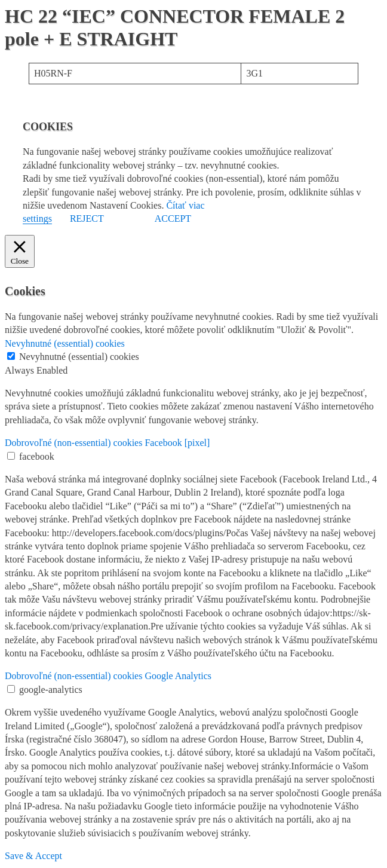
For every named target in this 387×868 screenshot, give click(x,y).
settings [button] (37, 218)
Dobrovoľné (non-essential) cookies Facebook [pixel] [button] (107, 443)
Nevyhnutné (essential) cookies (79, 357)
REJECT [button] (87, 218)
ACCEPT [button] (173, 218)
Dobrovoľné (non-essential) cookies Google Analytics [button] (108, 676)
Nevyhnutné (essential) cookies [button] (65, 343)
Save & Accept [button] (33, 856)
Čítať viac (185, 205)
